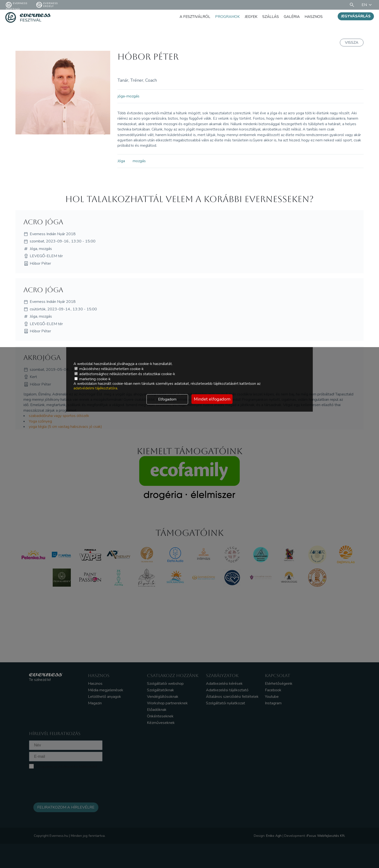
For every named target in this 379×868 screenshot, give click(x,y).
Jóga (121, 161)
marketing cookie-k (92, 379)
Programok (225, 17)
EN (367, 5)
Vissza (352, 43)
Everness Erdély (47, 5)
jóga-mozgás (128, 96)
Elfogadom (167, 399)
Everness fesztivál (17, 5)
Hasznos (313, 17)
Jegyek (249, 17)
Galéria (291, 17)
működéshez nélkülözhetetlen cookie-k (109, 369)
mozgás (139, 161)
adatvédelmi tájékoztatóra (95, 388)
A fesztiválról (192, 17)
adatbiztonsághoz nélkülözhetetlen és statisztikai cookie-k (125, 374)
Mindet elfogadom (212, 399)
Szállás (269, 17)
